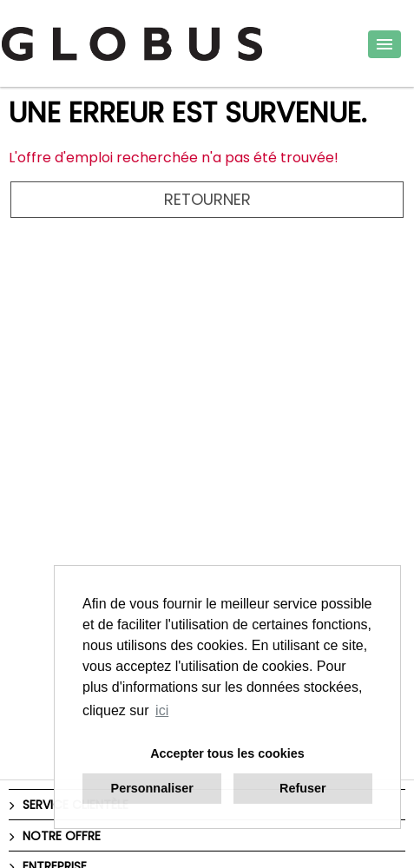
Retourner (207, 199)
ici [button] (162, 710)
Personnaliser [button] (152, 788)
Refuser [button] (303, 788)
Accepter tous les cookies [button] (227, 753)
